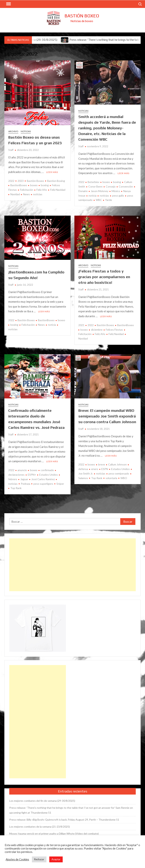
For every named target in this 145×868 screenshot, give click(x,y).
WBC (99, 200)
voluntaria (111, 478)
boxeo (34, 185)
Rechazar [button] (39, 859)
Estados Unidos (49, 475)
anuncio (22, 470)
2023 (21, 181)
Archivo (13, 131)
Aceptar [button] (56, 859)
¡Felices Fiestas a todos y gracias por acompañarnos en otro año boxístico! (104, 277)
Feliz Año (42, 190)
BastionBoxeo (19, 185)
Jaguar (24, 479)
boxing (45, 185)
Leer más (52, 172)
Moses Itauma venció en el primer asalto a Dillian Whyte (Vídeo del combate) (54, 834)
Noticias (26, 131)
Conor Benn (95, 186)
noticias (38, 194)
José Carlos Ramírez (43, 479)
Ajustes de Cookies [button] (17, 859)
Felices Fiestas (114, 330)
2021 (81, 325)
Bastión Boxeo (82, 16)
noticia (93, 196)
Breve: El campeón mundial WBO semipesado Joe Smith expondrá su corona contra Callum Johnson (107, 416)
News (26, 194)
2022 (11, 181)
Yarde (109, 200)
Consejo (111, 186)
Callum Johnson (117, 464)
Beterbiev (93, 182)
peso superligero (43, 484)
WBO (124, 478)
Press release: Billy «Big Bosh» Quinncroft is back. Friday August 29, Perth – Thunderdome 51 (64, 820)
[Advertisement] (72, 565)
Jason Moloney (100, 191)
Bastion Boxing (56, 181)
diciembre (97, 330)
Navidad (15, 194)
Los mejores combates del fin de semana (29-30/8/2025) (42, 801)
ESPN (105, 469)
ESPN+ (32, 475)
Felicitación (27, 190)
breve (102, 464)
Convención (126, 186)
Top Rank (16, 488)
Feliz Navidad (58, 190)
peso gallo (118, 196)
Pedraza (25, 484)
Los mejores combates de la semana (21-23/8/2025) (40, 827)
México (116, 191)
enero (95, 469)
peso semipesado (119, 473)
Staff (11, 150)
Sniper (60, 484)
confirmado (47, 470)
